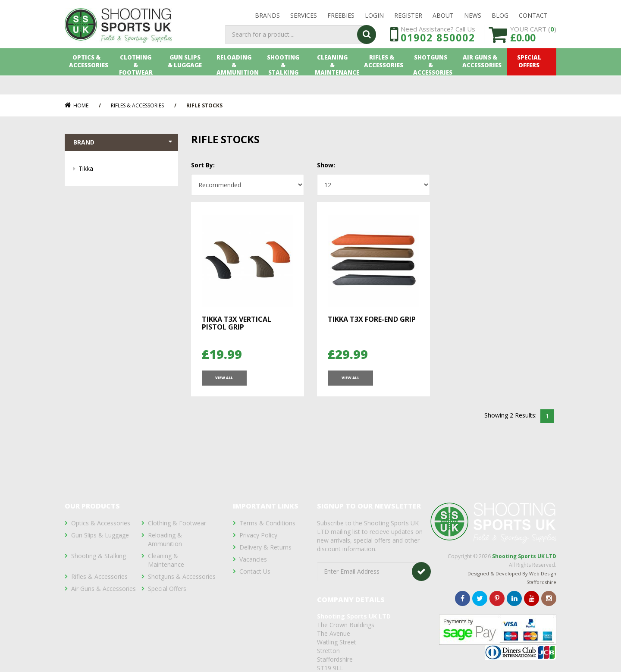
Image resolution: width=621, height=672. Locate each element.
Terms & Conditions (267, 523)
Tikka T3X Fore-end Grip (372, 319)
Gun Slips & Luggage (188, 81)
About (443, 18)
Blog (500, 18)
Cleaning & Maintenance (335, 81)
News (473, 18)
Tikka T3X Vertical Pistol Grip (237, 323)
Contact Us (255, 571)
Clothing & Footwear (138, 81)
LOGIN (374, 18)
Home (77, 105)
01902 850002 (438, 51)
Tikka (124, 170)
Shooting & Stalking (286, 81)
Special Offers (532, 81)
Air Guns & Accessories (483, 81)
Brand (124, 143)
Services (304, 18)
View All (224, 381)
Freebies (341, 18)
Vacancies (253, 559)
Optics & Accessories (89, 81)
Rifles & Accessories (384, 81)
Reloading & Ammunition (237, 81)
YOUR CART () (533, 47)
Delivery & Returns (265, 547)
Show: (326, 165)
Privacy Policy (258, 535)
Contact (533, 18)
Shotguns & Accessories (434, 81)
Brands (267, 18)
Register (408, 18)
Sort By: (203, 165)
